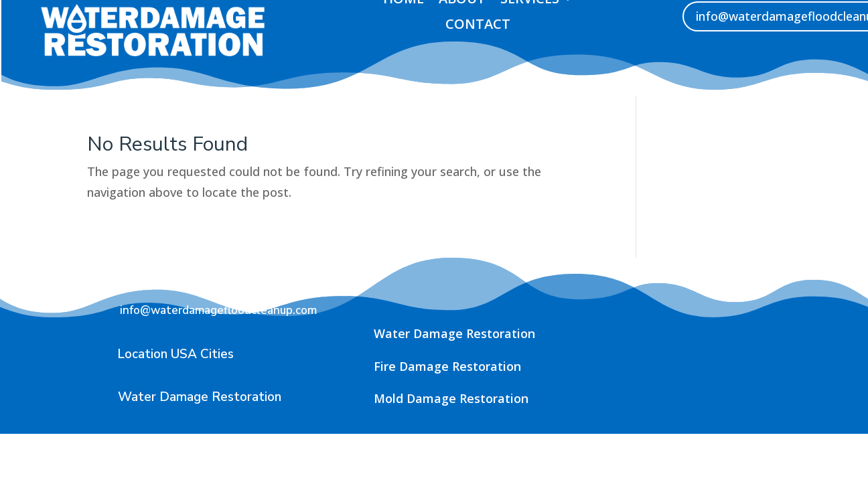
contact (478, 25)
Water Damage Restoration (454, 333)
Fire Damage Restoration (447, 366)
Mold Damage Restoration (451, 398)
